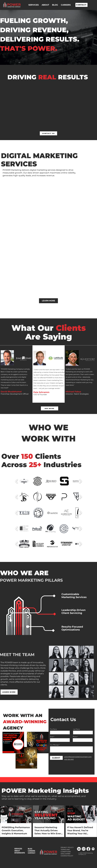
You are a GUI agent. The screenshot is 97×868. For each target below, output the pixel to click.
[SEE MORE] (50, 408)
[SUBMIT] (56, 758)
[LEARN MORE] (48, 301)
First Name (53, 729)
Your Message (54, 745)
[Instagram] (84, 849)
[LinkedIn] (79, 849)
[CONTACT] (81, 5)
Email (52, 737)
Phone (75, 737)
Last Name (76, 729)
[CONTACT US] (48, 133)
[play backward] (17, 481)
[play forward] (80, 481)
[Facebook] (88, 849)
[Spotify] (93, 849)
